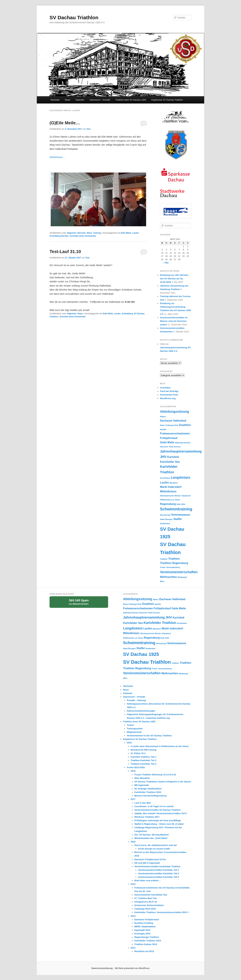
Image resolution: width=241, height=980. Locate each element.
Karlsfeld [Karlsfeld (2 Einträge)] (173, 457)
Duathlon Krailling (144, 923)
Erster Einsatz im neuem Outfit (154, 849)
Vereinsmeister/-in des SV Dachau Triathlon (149, 736)
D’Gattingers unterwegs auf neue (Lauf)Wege (158, 820)
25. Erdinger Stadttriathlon (148, 789)
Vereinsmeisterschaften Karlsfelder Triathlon (157, 866)
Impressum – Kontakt (100, 100)
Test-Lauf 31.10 (65, 252)
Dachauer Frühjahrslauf (147, 920)
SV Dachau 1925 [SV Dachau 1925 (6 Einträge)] (141, 654)
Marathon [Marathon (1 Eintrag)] (174, 483)
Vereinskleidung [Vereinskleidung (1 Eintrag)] (173, 567)
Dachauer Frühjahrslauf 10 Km (150, 859)
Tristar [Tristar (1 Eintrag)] (163, 567)
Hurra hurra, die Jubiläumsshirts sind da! (156, 845)
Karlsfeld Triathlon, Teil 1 (143, 757)
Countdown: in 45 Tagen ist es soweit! (154, 806)
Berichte (82, 233)
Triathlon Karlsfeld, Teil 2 (143, 760)
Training (97, 233)
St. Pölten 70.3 (138, 753)
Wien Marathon (142, 778)
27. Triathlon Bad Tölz (146, 898)
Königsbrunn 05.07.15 (146, 902)
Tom (89, 129)
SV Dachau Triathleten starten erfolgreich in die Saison (163, 782)
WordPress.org (168, 398)
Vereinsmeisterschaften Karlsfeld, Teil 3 (159, 877)
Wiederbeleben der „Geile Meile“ (151, 838)
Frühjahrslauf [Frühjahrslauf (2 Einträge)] (169, 438)
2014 (133, 916)
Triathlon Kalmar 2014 (146, 944)
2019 (129, 743)
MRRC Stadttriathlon (145, 927)
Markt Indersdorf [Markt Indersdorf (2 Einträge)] (171, 487)
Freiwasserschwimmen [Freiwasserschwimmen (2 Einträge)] (175, 433)
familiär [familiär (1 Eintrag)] (163, 429)
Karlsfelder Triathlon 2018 (148, 792)
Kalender (80, 100)
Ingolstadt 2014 (142, 930)
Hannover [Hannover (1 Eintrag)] (164, 447)
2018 (133, 771)
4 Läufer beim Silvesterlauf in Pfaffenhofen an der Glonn (160, 746)
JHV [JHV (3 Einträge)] (163, 457)
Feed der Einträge (169, 391)
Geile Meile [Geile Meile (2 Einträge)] (167, 442)
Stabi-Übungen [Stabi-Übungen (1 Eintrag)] (166, 519)
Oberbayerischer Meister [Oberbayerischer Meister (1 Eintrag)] (170, 496)
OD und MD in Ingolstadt (147, 863)
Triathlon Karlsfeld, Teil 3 (143, 764)
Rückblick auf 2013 (144, 951)
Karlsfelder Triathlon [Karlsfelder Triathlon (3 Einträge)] (160, 623)
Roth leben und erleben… (148, 881)
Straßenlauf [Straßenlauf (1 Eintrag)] (165, 523)
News (68, 100)
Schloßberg (127, 314)
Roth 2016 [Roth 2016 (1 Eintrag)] (181, 504)
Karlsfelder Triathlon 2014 (148, 941)
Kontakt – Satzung (136, 700)
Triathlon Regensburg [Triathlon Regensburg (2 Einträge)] (174, 563)
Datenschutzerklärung (102, 968)
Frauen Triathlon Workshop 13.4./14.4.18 (155, 775)
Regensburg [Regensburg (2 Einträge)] (168, 504)
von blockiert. (79, 602)
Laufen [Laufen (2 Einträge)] (164, 482)
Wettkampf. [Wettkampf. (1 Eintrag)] (182, 577)
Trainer (130, 725)
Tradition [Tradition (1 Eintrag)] (164, 559)
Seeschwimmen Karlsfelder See (151, 895)
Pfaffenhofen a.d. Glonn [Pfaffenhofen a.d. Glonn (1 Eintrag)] (170, 500)
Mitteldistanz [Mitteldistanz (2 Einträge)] (168, 491)
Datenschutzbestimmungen (141, 711)
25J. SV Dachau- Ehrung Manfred (151, 835)
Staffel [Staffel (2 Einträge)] (178, 519)
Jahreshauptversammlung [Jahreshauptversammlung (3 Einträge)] (181, 451)
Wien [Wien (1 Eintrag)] (162, 581)
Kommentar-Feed (169, 395)
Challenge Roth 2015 (145, 909)
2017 (133, 799)
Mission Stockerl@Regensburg (150, 796)
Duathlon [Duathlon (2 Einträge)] (185, 425)
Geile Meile (126, 233)
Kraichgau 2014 (142, 934)
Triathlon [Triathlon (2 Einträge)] (174, 559)
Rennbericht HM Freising (143, 750)
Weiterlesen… (57, 157)
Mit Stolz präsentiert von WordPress (132, 968)
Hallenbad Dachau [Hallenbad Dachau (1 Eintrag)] (183, 443)
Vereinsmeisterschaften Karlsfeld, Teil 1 (159, 870)
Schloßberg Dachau (59, 236)
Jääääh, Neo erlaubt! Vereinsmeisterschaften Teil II (161, 813)
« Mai (166, 263)
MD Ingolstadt (142, 785)
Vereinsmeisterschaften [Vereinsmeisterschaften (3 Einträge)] (179, 572)
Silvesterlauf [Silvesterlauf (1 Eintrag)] (165, 515)
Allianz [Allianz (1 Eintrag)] (163, 417)
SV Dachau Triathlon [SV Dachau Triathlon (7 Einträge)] (147, 662)
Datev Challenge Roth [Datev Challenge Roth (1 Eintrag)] (169, 425)
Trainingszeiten (135, 729)
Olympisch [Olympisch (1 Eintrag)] (186, 496)
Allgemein (72, 233)
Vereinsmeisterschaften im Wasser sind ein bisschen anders (174, 321)
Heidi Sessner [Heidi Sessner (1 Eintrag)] (175, 447)
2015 (133, 884)
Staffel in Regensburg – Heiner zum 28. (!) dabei (159, 824)
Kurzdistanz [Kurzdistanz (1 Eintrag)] (165, 478)
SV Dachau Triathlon (74, 17)
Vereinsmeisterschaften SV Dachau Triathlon (157, 810)
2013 (133, 948)
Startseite (55, 100)
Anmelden (165, 388)
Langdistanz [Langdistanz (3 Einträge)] (181, 477)
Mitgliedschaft (134, 732)
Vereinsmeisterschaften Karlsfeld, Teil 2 (159, 873)
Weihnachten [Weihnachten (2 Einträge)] (168, 577)
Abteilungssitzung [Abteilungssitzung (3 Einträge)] (174, 412)
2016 (133, 842)
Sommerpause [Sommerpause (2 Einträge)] (181, 515)
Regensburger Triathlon (147, 937)
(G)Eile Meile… (65, 123)
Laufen (135, 233)
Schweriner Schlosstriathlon (149, 905)
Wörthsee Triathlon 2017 (147, 817)
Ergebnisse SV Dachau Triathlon (167, 100)
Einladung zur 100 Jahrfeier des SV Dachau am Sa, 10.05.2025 (174, 279)
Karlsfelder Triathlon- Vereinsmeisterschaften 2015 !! (162, 912)
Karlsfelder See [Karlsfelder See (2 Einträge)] (170, 462)
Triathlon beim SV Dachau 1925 (131, 100)
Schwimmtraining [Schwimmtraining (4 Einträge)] (176, 509)
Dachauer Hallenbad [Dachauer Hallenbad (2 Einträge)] (173, 421)
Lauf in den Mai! (143, 803)
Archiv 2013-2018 (136, 767)
